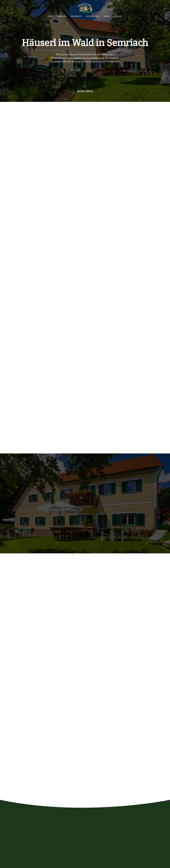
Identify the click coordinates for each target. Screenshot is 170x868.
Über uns (62, 16)
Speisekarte (76, 16)
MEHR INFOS (85, 91)
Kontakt (118, 16)
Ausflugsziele (93, 16)
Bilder (107, 16)
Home (51, 16)
